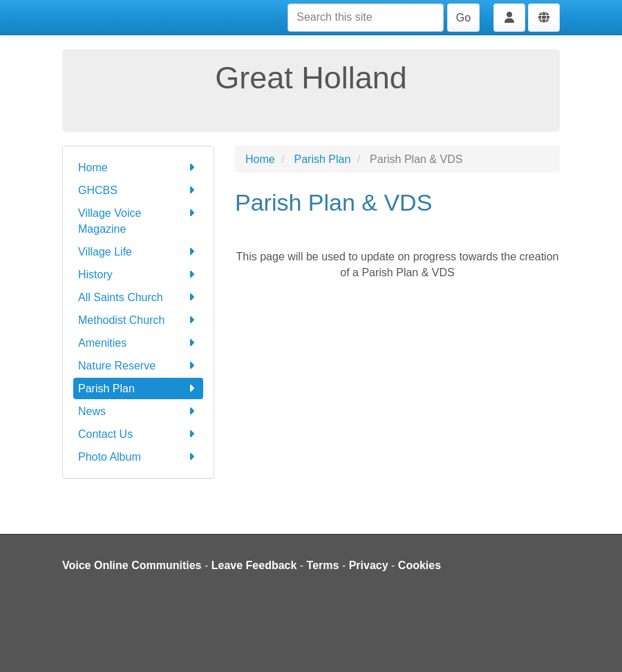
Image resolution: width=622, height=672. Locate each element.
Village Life (138, 252)
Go (463, 18)
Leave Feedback (254, 565)
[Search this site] (366, 18)
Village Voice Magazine (138, 220)
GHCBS (138, 190)
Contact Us (138, 434)
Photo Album (138, 457)
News (138, 411)
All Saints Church (138, 297)
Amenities (138, 343)
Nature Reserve (138, 366)
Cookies (420, 565)
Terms (323, 565)
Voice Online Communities (132, 565)
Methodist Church (138, 320)
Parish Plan (138, 388)
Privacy (369, 565)
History (138, 275)
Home (138, 167)
